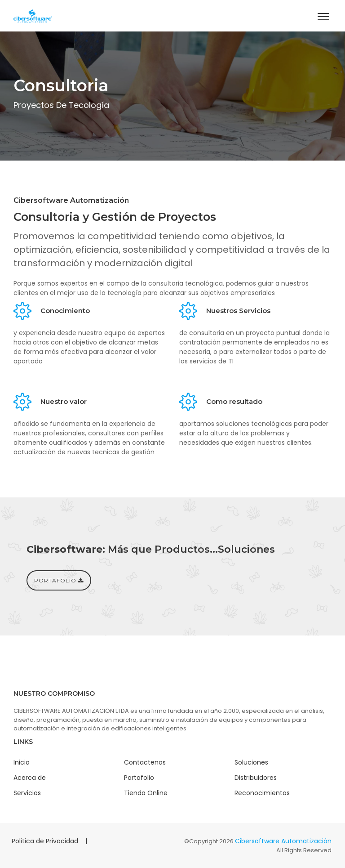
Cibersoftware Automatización (283, 841)
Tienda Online (146, 793)
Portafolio (139, 778)
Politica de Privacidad (45, 841)
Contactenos (145, 762)
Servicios (27, 793)
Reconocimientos (262, 793)
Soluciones (251, 762)
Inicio (22, 762)
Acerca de (30, 778)
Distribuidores (256, 778)
